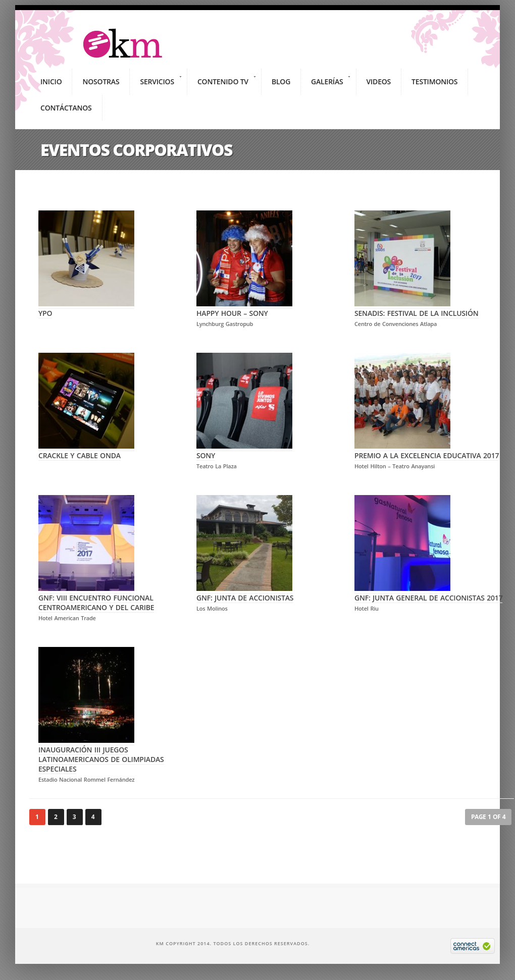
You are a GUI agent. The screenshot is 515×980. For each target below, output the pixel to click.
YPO (86, 308)
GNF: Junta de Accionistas (245, 593)
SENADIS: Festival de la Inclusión (417, 308)
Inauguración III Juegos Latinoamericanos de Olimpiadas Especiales (101, 754)
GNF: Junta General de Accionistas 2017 (428, 593)
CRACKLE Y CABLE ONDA (86, 451)
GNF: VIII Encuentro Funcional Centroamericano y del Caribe (96, 598)
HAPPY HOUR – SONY (244, 308)
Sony (244, 451)
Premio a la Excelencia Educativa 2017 (427, 451)
